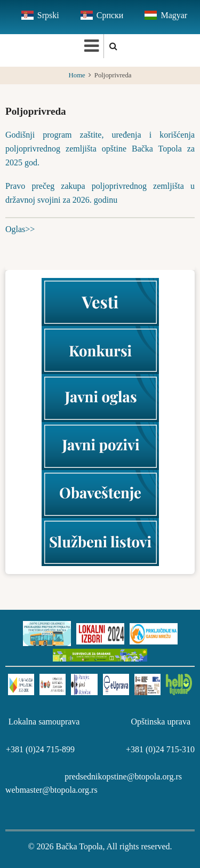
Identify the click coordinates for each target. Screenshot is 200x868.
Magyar (174, 15)
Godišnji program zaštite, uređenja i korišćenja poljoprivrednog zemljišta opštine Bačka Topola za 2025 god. (100, 148)
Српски (110, 15)
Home (77, 75)
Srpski (48, 15)
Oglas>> (20, 229)
